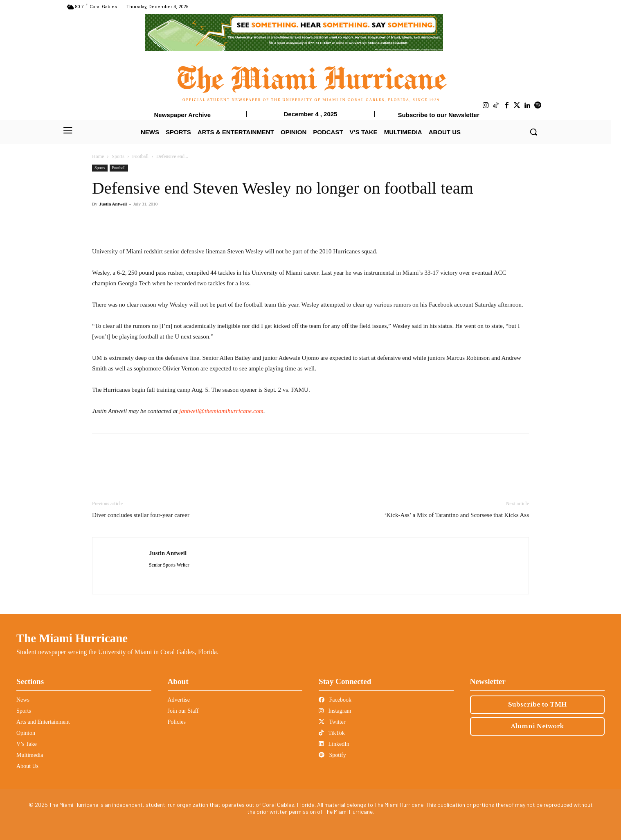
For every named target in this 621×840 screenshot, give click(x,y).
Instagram (335, 711)
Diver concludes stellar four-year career (141, 515)
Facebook (335, 700)
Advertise (179, 700)
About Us (27, 766)
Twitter (332, 722)
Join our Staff (183, 711)
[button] (533, 132)
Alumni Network (537, 726)
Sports (118, 156)
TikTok (332, 733)
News (23, 700)
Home (98, 156)
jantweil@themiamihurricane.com (221, 411)
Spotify (332, 755)
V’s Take (27, 744)
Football (140, 156)
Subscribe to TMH (537, 705)
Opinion (26, 733)
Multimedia (30, 755)
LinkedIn (334, 744)
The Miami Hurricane (72, 638)
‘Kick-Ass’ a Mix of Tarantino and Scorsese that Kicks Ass (457, 515)
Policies (177, 722)
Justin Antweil (113, 204)
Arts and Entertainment (43, 722)
